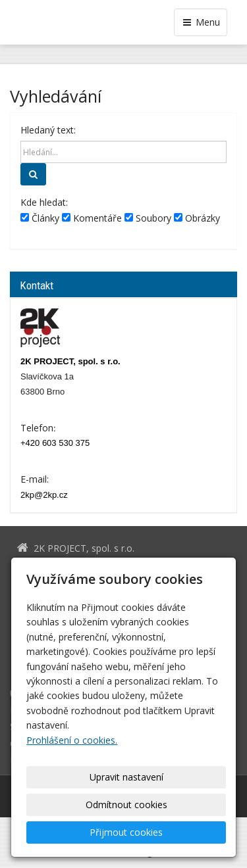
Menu (201, 22)
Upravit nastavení (126, 777)
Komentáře (92, 218)
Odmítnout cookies (126, 805)
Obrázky (197, 218)
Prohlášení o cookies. (72, 740)
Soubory (148, 218)
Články (40, 218)
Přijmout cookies (126, 832)
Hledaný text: (48, 130)
